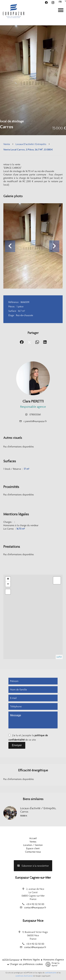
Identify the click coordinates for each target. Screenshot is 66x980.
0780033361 (35, 414)
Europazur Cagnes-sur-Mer (33, 877)
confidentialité (51, 973)
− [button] (8, 584)
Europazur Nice (33, 921)
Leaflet (59, 657)
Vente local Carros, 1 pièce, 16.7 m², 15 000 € (28, 149)
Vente (7, 144)
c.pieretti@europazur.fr (35, 421)
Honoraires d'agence (54, 960)
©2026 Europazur (11, 960)
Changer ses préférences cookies (26, 964)
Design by (52, 964)
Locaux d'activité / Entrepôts (31, 144)
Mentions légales (31, 960)
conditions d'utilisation (24, 976)
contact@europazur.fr (35, 908)
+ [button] (8, 579)
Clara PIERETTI (33, 401)
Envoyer (17, 745)
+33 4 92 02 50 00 (35, 904)
